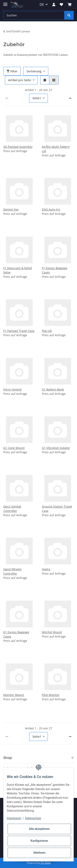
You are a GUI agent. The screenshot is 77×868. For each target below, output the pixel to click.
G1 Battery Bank (53, 389)
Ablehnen (39, 853)
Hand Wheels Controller (12, 571)
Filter (12, 71)
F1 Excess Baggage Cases (55, 270)
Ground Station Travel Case (57, 509)
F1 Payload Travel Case (19, 331)
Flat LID (47, 331)
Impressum (14, 818)
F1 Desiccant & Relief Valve (18, 270)
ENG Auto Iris (51, 209)
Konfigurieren (39, 841)
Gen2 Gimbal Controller (12, 509)
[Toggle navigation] (5, 3)
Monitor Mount (14, 695)
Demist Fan (11, 209)
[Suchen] (34, 15)
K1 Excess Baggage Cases (16, 634)
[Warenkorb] (70, 5)
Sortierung (34, 71)
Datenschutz (33, 818)
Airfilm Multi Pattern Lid (56, 149)
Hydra (46, 569)
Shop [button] (8, 758)
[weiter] (70, 98)
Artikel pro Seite (20, 80)
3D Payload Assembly (18, 147)
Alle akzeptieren (39, 829)
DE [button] (42, 5)
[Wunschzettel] (61, 5)
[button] (54, 5)
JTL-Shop (46, 863)
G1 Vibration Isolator (56, 448)
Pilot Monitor (51, 695)
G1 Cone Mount (14, 448)
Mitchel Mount (52, 632)
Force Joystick (12, 389)
